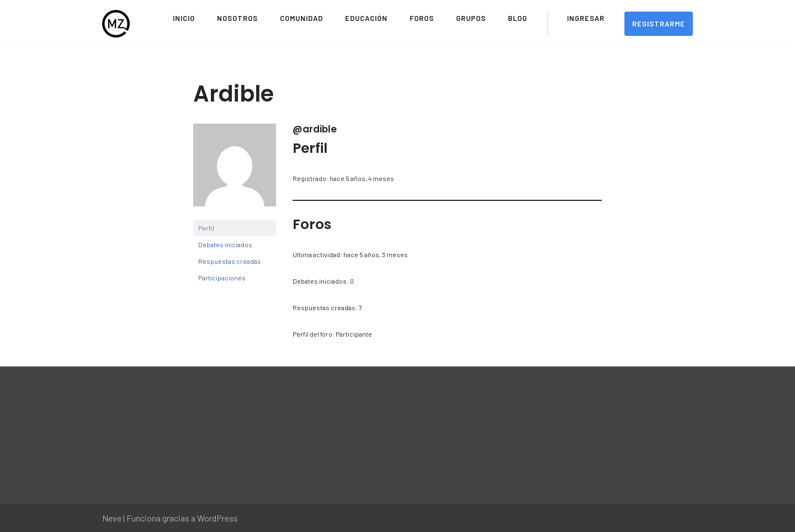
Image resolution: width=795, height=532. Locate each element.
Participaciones (222, 278)
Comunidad (301, 18)
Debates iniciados (225, 244)
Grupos (471, 18)
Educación (366, 18)
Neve (112, 518)
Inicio (184, 18)
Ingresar (586, 18)
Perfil (206, 228)
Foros (422, 18)
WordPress (218, 518)
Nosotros (237, 18)
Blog (518, 18)
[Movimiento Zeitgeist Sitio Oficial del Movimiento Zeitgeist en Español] (116, 24)
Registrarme (659, 24)
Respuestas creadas (230, 261)
